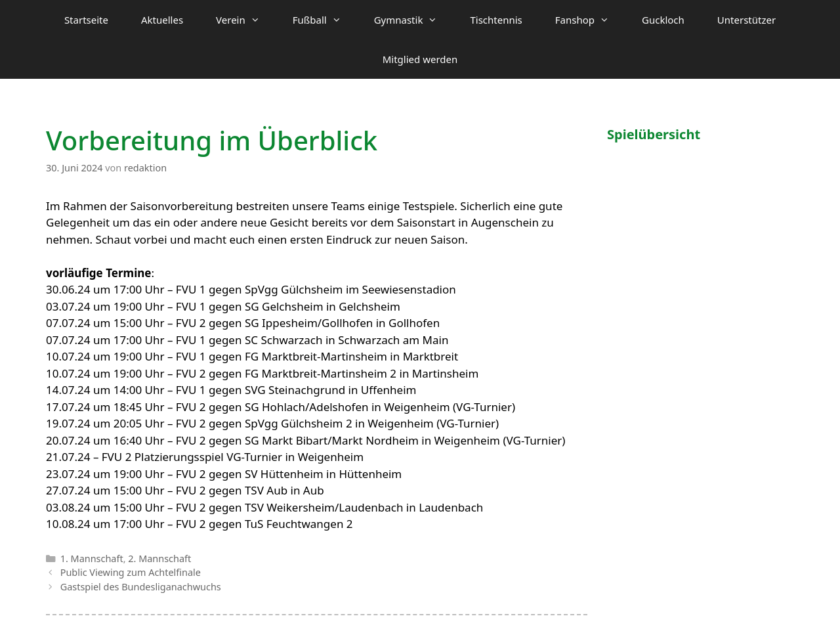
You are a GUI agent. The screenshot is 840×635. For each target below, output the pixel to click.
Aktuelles (162, 20)
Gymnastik (414, 20)
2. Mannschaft (159, 558)
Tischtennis (496, 20)
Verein (246, 20)
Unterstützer (746, 20)
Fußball (325, 20)
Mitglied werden (420, 59)
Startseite (86, 20)
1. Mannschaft (92, 558)
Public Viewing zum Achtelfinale (131, 572)
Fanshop (590, 20)
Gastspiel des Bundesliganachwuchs (141, 587)
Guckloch (663, 20)
